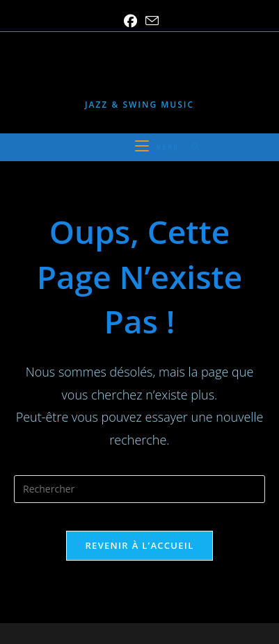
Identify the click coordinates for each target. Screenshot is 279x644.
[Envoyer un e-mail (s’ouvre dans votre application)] (150, 21)
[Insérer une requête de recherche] (139, 489)
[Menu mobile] (158, 147)
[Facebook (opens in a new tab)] (130, 21)
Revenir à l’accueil (139, 545)
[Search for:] (191, 147)
